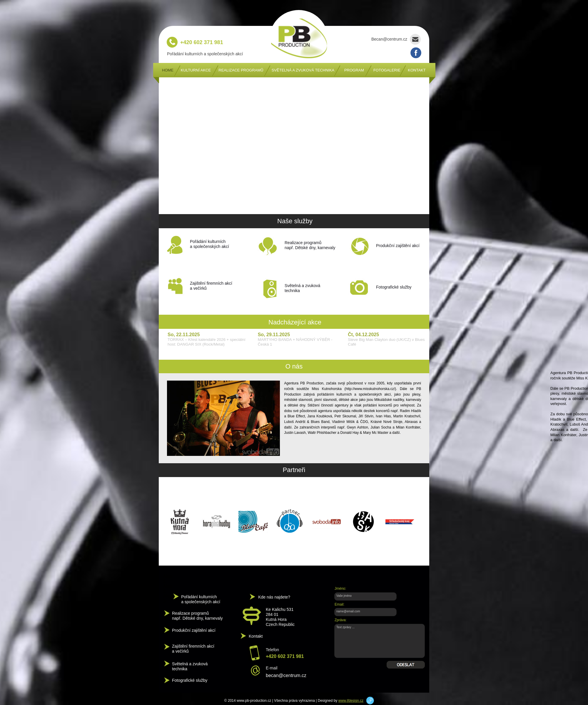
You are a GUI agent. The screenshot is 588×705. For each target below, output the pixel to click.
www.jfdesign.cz (351, 701)
